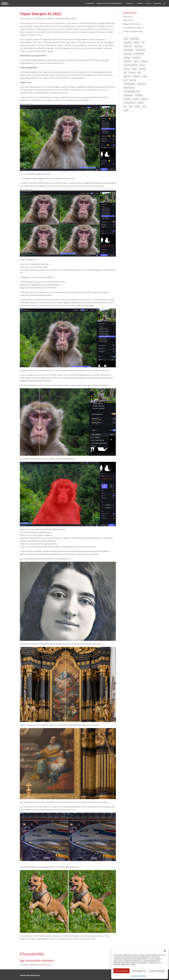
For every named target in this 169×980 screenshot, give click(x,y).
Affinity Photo (42, 18)
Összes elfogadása (121, 971)
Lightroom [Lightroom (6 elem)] (127, 76)
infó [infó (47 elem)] (125, 73)
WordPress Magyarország (133, 31)
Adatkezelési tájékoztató (138, 976)
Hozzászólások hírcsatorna (133, 28)
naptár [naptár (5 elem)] (145, 76)
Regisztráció (128, 16)
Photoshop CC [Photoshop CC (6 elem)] (142, 84)
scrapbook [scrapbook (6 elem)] (144, 99)
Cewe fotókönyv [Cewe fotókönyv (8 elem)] (140, 50)
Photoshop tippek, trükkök (66, 18)
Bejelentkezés (128, 20)
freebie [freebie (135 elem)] (134, 69)
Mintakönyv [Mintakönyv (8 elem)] (136, 76)
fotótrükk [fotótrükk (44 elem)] (127, 69)
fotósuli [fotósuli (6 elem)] (142, 65)
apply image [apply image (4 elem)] (128, 42)
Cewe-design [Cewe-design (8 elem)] (138, 46)
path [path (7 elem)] (125, 80)
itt (37, 35)
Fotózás (129, 3)
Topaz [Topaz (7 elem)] (131, 107)
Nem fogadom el (139, 971)
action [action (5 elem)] (126, 39)
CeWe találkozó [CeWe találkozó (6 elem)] (139, 54)
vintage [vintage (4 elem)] (126, 110)
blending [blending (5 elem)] (137, 42)
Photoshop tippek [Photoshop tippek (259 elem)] (129, 88)
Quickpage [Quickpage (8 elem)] (127, 99)
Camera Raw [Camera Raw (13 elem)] (128, 46)
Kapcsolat (157, 3)
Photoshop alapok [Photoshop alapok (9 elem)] (129, 84)
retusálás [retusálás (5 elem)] (136, 99)
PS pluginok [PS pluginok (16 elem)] (139, 95)
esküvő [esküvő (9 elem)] (136, 61)
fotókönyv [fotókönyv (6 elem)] (144, 61)
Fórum (148, 3)
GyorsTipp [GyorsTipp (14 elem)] (142, 69)
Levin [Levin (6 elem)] (139, 73)
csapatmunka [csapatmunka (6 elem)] (136, 58)
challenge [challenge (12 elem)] (127, 58)
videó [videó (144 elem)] (144, 107)
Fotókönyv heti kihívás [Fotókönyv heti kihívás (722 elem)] (131, 65)
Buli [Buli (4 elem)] (143, 42)
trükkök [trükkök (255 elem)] (138, 107)
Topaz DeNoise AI (45, 23)
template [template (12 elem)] (140, 103)
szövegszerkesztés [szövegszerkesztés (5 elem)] (129, 103)
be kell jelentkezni (45, 965)
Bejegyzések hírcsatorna (132, 24)
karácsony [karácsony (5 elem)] (132, 73)
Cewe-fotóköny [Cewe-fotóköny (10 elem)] (128, 50)
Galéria (140, 3)
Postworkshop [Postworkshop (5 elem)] (128, 95)
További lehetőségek (157, 971)
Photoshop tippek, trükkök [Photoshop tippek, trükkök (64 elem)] (132, 91)
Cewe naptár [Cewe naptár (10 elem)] (128, 54)
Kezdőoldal (90, 3)
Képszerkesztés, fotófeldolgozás (109, 3)
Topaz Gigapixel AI (28, 23)
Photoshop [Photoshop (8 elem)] (133, 80)
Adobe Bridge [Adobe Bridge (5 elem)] (134, 39)
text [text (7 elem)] (125, 107)
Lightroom (51, 18)
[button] (165, 951)
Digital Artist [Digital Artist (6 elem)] (128, 61)
